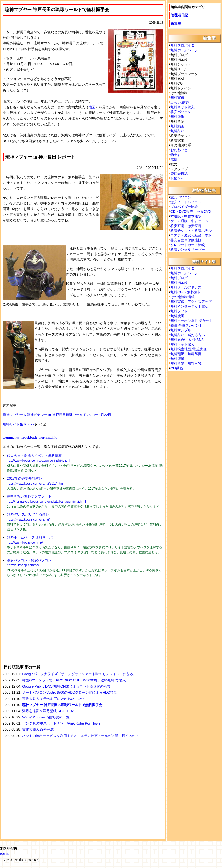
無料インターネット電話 (189, 306)
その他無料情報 (182, 297)
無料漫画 (177, 316)
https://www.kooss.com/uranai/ (28, 519)
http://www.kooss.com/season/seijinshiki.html (38, 461)
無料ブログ (179, 278)
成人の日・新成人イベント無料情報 (34, 456)
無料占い (177, 131)
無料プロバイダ (182, 45)
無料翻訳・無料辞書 (186, 354)
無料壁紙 (177, 117)
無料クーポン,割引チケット (192, 321)
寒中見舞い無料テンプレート (29, 496)
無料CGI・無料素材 (186, 292)
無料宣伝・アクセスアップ (191, 302)
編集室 (176, 23)
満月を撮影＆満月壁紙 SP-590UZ (48, 711)
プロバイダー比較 (184, 207)
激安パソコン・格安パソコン (29, 560)
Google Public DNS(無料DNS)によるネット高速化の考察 (66, 686)
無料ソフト (179, 311)
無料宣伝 (177, 98)
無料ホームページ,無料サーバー (31, 537)
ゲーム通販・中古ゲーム (189, 221)
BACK (5, 854)
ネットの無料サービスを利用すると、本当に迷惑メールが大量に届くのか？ (81, 736)
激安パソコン (181, 197)
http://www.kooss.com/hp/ (25, 542)
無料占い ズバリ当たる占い (28, 514)
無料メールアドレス (186, 287)
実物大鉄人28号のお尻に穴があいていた (53, 699)
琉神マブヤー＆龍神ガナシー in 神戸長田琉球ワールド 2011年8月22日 (57, 415)
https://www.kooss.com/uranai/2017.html (35, 484)
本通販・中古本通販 (186, 216)
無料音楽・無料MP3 (186, 363)
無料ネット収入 (182, 107)
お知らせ (177, 178)
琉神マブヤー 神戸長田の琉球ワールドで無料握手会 (62, 705)
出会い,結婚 (180, 102)
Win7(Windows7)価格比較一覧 (46, 717)
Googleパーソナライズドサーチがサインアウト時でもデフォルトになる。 (79, 674)
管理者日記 (179, 15)
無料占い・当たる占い (188, 335)
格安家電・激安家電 (186, 226)
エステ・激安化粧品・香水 (191, 235)
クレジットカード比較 (188, 245)
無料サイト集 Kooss (18, 424)
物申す (176, 155)
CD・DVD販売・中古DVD (191, 212)
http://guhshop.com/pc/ (23, 565)
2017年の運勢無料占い (25, 478)
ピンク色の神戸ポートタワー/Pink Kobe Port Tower (62, 723)
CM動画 (177, 368)
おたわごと (179, 150)
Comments (11, 437)
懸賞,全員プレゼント (186, 325)
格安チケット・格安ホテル (191, 231)
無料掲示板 (179, 283)
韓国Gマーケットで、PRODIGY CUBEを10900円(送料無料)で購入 (74, 680)
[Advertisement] (42, 622)
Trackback (29, 437)
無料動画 (177, 126)
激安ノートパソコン (186, 202)
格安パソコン (181, 112)
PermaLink (48, 437)
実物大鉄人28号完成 (38, 729)
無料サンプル (181, 330)
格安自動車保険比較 (186, 240)
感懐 (174, 159)
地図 (92, 107)
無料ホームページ (184, 50)
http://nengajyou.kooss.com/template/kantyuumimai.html (46, 502)
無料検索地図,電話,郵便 (189, 349)
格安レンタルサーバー (188, 250)
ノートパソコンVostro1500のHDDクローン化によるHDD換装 (70, 692)
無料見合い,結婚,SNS (187, 340)
